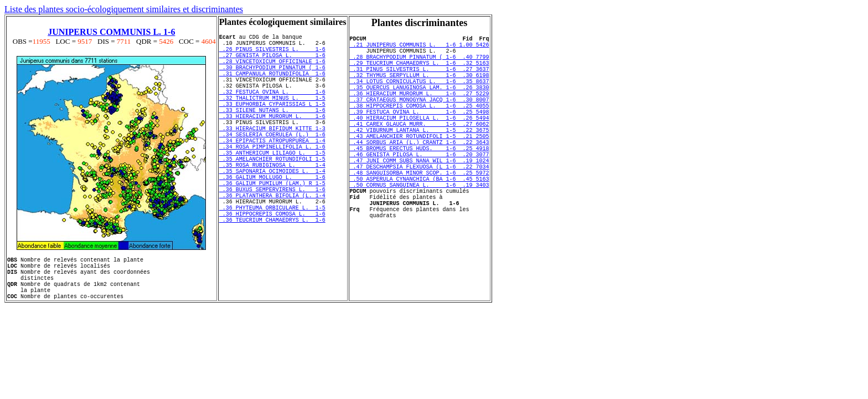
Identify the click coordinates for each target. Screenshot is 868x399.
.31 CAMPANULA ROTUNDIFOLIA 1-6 (272, 85)
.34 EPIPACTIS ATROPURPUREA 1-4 (272, 170)
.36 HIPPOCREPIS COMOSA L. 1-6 (272, 263)
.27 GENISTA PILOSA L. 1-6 (272, 62)
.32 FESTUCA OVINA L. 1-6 (272, 108)
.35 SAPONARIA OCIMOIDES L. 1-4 (272, 209)
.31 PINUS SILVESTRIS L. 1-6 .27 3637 (420, 79)
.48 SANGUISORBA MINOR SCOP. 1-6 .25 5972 (420, 211)
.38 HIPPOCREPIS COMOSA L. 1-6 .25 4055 (420, 125)
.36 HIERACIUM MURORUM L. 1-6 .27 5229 (420, 110)
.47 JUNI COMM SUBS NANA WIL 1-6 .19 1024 (420, 195)
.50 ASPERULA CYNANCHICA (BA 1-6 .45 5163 (420, 218)
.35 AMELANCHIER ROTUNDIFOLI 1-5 (272, 193)
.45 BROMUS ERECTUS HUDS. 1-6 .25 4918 (420, 180)
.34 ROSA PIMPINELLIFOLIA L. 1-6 (272, 178)
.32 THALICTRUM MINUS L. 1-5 (272, 116)
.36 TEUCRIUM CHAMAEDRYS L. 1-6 (272, 271)
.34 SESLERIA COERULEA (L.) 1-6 (272, 162)
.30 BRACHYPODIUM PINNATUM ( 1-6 (272, 77)
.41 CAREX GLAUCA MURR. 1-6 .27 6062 (420, 149)
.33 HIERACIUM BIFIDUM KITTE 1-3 (272, 155)
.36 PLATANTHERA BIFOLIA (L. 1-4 (272, 240)
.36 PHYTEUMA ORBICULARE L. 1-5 (272, 255)
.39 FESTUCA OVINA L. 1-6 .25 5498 (420, 133)
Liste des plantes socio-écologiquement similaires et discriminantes (124, 9)
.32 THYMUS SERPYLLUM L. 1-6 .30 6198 (420, 86)
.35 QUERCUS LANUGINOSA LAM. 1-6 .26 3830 (420, 102)
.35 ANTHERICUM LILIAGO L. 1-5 (272, 186)
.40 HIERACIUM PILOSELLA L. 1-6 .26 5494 (420, 141)
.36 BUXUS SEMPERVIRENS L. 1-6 (272, 232)
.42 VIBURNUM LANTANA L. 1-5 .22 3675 (420, 156)
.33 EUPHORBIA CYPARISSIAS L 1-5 (272, 124)
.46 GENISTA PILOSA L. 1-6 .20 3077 (420, 187)
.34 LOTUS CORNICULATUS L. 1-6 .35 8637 (420, 94)
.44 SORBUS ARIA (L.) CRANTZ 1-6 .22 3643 (420, 172)
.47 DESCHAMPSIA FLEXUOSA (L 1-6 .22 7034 (420, 203)
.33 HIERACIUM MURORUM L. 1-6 (272, 139)
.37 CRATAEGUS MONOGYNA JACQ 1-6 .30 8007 (420, 117)
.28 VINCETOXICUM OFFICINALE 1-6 (272, 69)
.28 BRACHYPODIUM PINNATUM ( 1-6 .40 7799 (420, 63)
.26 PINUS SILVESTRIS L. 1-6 (272, 54)
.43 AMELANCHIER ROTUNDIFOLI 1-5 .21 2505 (420, 164)
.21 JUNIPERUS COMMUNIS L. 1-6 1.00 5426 (420, 48)
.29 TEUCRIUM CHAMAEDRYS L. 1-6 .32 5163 (420, 71)
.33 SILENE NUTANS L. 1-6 (272, 131)
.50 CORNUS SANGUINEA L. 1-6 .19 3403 (420, 226)
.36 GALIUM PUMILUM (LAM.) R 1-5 (272, 224)
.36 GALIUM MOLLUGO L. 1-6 (272, 217)
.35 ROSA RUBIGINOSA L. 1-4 (272, 201)
